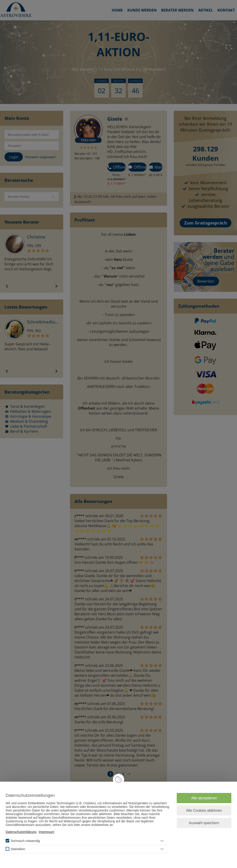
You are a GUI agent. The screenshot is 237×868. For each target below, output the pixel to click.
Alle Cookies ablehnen (204, 810)
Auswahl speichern (204, 823)
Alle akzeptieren (204, 798)
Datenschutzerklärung (21, 832)
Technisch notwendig (25, 841)
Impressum (46, 832)
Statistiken (18, 849)
